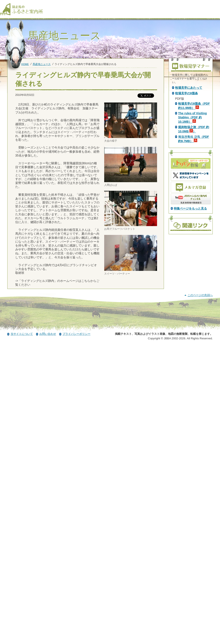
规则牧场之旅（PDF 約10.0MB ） (194, 205)
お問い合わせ (48, 632)
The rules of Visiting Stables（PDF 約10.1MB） (192, 194)
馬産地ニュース (42, 64)
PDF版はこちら (186, 125)
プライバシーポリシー (76, 632)
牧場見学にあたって (189, 164)
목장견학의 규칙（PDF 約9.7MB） (194, 215)
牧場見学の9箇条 (186, 169)
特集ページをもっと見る (190, 285)
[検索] (217, 4)
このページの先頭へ (200, 593)
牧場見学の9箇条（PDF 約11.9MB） (194, 182)
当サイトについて (22, 632)
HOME (25, 64)
